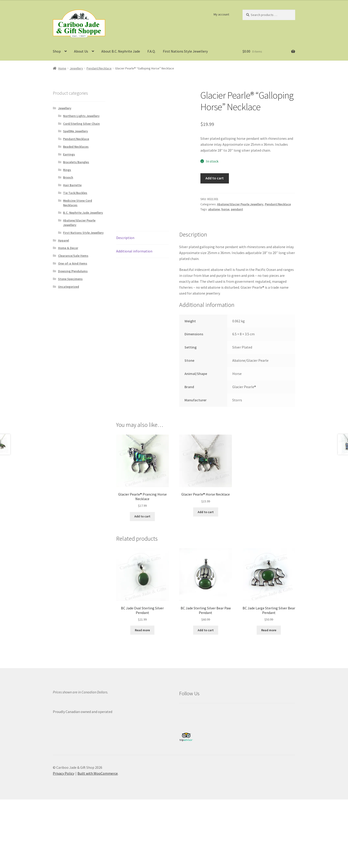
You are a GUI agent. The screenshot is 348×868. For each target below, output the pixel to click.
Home (62, 68)
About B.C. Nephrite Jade (121, 51)
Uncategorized (69, 287)
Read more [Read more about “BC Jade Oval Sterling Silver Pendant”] (142, 630)
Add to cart (215, 178)
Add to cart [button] (142, 516)
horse (225, 209)
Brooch (68, 177)
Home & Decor (68, 248)
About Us (81, 51)
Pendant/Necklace (99, 68)
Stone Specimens (70, 279)
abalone (214, 209)
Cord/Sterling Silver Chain (81, 124)
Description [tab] (125, 238)
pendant (237, 209)
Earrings (69, 154)
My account (221, 14)
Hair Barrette (72, 185)
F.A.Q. (151, 51)
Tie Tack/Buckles (75, 193)
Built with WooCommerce (98, 773)
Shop (57, 51)
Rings (67, 170)
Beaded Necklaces (76, 147)
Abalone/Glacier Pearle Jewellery (240, 204)
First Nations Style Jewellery (185, 51)
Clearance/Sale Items (73, 256)
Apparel (64, 240)
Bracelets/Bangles (76, 162)
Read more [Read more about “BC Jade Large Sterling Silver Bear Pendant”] (269, 630)
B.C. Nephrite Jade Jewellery (83, 213)
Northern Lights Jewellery (81, 116)
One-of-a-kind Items (73, 263)
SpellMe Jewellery (75, 131)
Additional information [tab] (134, 251)
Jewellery (76, 68)
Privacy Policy (64, 773)
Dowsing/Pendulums (73, 271)
